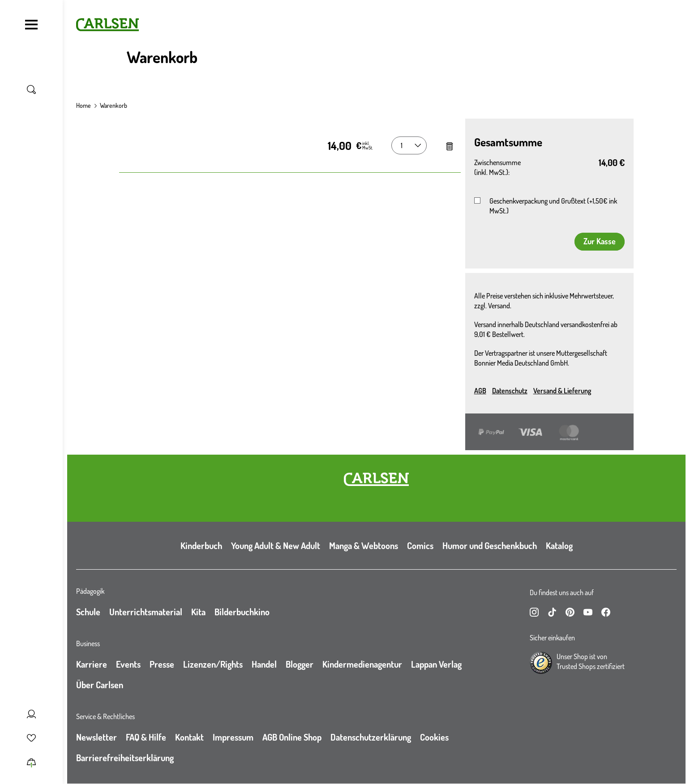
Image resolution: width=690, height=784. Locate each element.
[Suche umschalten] (31, 89)
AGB (480, 391)
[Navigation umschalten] (31, 25)
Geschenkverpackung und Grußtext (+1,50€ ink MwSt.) (553, 206)
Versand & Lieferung (562, 391)
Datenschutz (510, 391)
